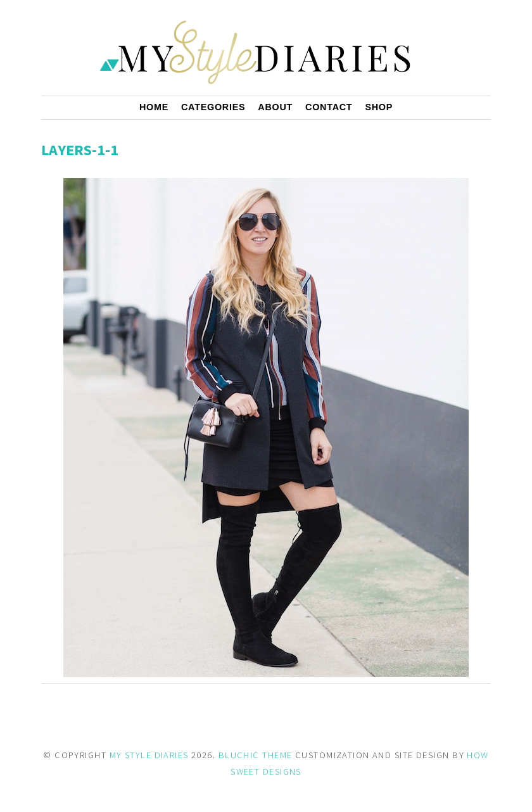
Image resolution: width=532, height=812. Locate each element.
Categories (213, 107)
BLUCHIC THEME (256, 755)
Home (154, 107)
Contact (329, 107)
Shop (379, 107)
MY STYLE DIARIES (149, 755)
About (275, 107)
